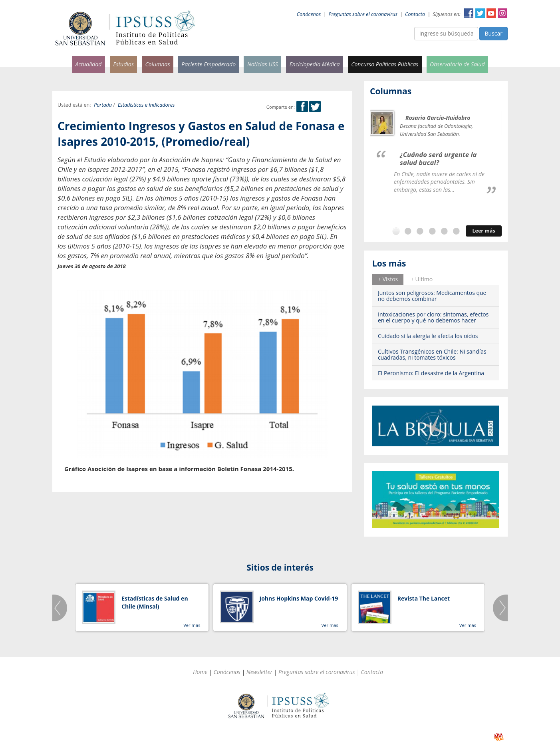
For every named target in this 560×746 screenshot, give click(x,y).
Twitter (480, 13)
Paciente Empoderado (209, 64)
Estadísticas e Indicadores (146, 105)
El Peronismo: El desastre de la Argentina (431, 373)
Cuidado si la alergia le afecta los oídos (428, 336)
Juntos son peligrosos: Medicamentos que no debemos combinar (432, 296)
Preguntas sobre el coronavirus (363, 14)
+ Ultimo (422, 279)
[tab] (388, 279)
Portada (103, 105)
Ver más (192, 625)
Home (200, 672)
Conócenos (309, 14)
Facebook (469, 13)
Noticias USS (263, 64)
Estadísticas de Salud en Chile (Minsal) (155, 602)
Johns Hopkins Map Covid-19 (299, 598)
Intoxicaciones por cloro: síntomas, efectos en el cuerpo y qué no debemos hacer (433, 317)
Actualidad (88, 64)
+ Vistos (388, 279)
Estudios (123, 64)
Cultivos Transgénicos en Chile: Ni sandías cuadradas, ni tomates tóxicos (432, 354)
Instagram (502, 13)
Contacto (415, 14)
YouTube (491, 13)
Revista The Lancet (424, 598)
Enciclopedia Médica (315, 64)
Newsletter (259, 672)
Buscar (493, 33)
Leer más (484, 231)
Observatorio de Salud (457, 64)
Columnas (157, 64)
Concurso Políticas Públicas (385, 64)
